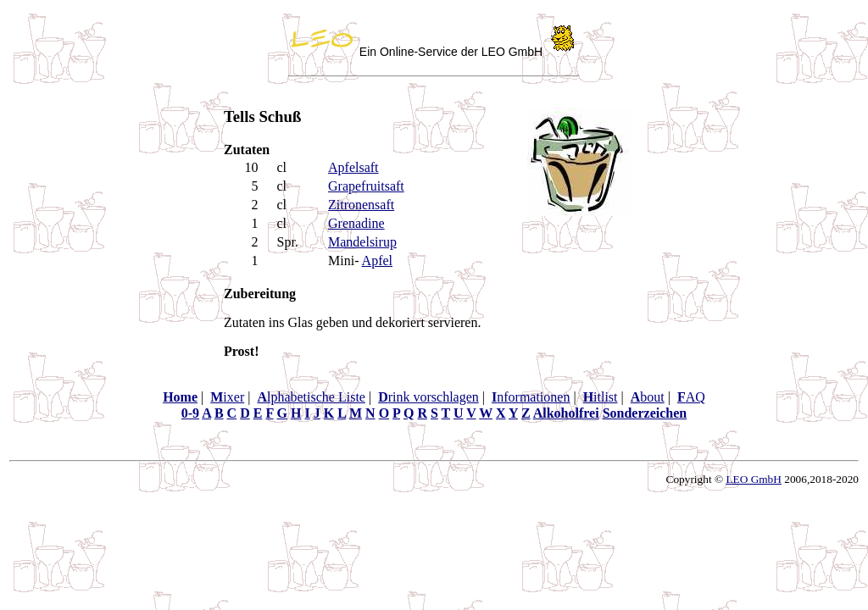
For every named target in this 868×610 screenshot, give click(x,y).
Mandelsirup (362, 242)
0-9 (190, 413)
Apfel (377, 261)
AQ (691, 397)
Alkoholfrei (566, 413)
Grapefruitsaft (366, 186)
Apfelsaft (353, 167)
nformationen (531, 397)
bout (648, 397)
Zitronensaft (361, 205)
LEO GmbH (754, 479)
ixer (227, 397)
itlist (601, 397)
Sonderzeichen (645, 413)
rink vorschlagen (428, 397)
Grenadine (356, 223)
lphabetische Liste (311, 397)
